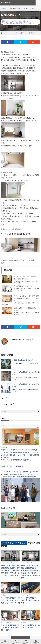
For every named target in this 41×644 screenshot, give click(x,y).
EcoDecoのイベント (9, 508)
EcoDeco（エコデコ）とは (31, 8)
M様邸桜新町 (18, 23)
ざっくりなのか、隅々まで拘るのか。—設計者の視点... (25, 278)
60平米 (25, 23)
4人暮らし (31, 23)
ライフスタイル (8, 563)
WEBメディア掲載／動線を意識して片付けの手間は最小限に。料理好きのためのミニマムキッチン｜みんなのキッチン (10, 570)
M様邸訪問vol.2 (17, 229)
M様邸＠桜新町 (9, 23)
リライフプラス (28, 595)
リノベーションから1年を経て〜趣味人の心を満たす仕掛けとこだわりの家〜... (27, 298)
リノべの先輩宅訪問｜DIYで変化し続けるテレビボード (30, 600)
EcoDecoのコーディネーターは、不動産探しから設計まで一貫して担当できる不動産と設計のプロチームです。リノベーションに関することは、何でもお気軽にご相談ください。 (20, 474)
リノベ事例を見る (15, 8)
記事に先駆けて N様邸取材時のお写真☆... (26, 309)
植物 (24, 622)
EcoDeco (4, 8)
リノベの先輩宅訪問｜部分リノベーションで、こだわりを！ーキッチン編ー (10, 601)
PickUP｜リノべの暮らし (21, 21)
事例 (4, 595)
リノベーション (8, 622)
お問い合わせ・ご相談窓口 (12, 466)
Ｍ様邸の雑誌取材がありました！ (24, 360)
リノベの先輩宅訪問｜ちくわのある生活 (30, 626)
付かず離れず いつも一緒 (23, 286)
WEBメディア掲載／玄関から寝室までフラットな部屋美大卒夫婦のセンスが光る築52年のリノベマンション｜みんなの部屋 (30, 572)
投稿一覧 (29, 340)
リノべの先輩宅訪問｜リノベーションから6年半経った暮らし (10, 628)
